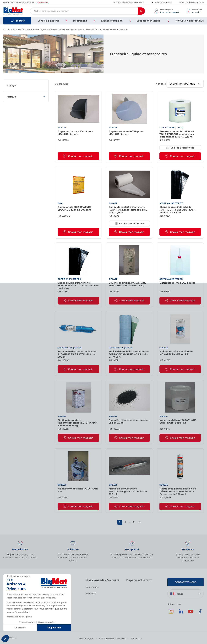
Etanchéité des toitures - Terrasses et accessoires (70, 29)
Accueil (7, 29)
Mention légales (86, 638)
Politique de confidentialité (112, 638)
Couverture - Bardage (34, 29)
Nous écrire (43, 2)
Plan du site (136, 638)
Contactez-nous (186, 582)
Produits (17, 29)
